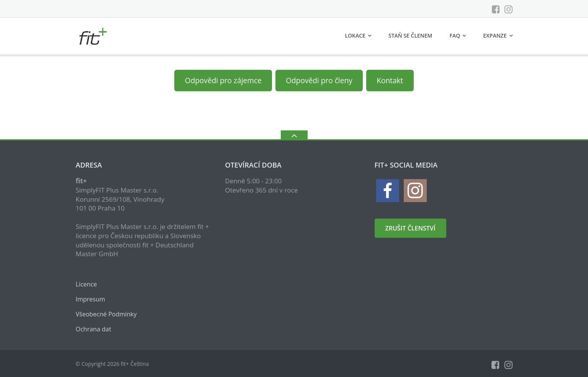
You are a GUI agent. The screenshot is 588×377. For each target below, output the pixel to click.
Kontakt (390, 81)
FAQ (455, 35)
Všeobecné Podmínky (106, 314)
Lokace (355, 35)
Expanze (495, 35)
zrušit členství (410, 228)
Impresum (91, 299)
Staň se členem (410, 35)
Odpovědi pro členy (319, 81)
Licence (87, 284)
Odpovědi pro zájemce (223, 81)
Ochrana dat (94, 329)
